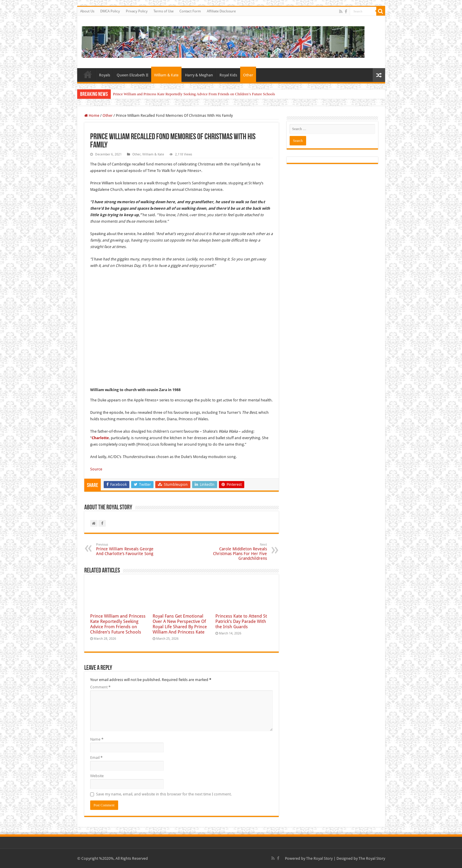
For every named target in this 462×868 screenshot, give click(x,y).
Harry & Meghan (199, 75)
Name (97, 739)
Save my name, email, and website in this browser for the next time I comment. (164, 794)
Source (96, 469)
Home (88, 74)
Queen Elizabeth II (132, 75)
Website (97, 776)
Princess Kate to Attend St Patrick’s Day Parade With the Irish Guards (241, 621)
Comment (100, 687)
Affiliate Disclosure (221, 11)
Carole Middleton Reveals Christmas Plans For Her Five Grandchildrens (237, 552)
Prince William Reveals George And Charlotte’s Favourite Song (126, 549)
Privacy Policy (137, 11)
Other (248, 75)
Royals (105, 75)
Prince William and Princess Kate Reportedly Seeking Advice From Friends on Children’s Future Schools (194, 94)
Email (96, 758)
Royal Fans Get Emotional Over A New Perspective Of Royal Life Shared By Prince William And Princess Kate (180, 624)
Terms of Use (164, 11)
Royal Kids (228, 75)
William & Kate (166, 75)
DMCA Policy (110, 11)
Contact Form (190, 11)
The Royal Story (319, 858)
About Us (87, 11)
